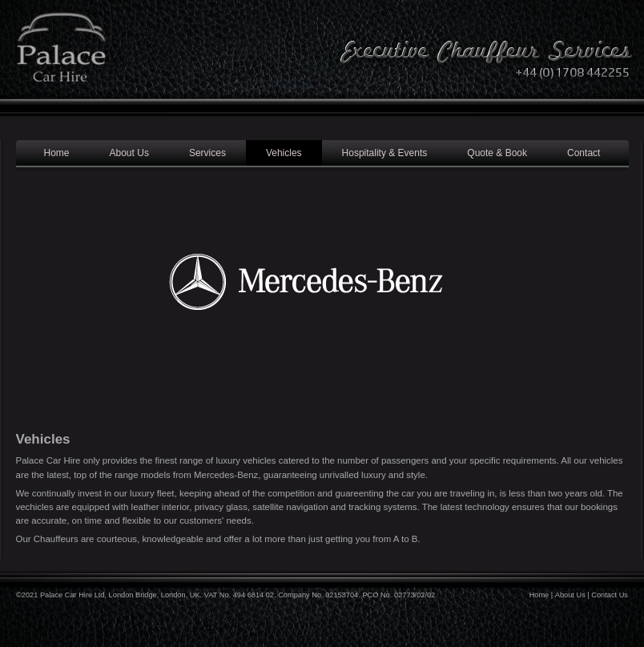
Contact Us (610, 595)
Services (207, 153)
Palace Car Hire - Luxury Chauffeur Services (60, 64)
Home (57, 153)
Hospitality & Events (385, 153)
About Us (129, 153)
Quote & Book (497, 153)
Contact (584, 153)
